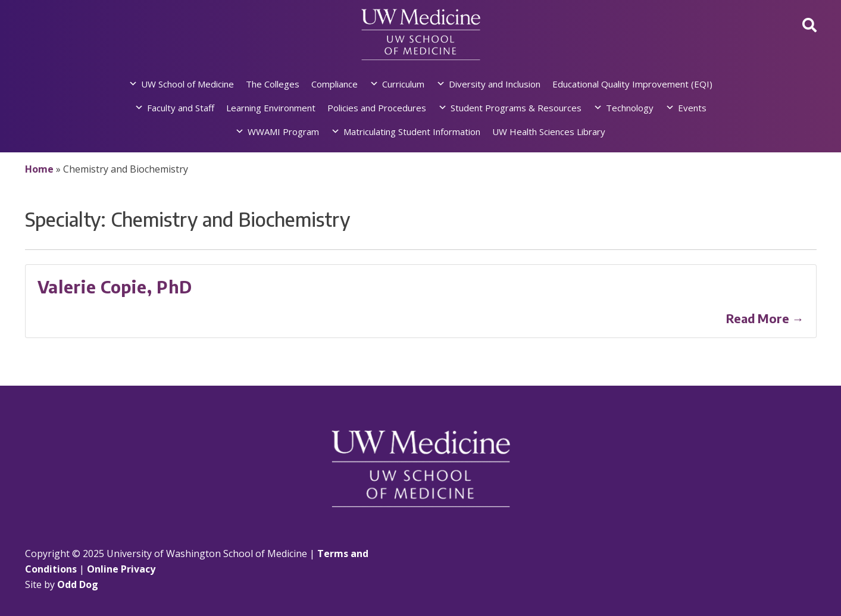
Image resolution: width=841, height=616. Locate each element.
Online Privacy (121, 569)
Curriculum (403, 84)
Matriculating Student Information (412, 132)
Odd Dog (78, 584)
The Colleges (273, 84)
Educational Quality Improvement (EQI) (632, 84)
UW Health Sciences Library (549, 132)
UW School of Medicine (187, 84)
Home (39, 169)
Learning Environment (271, 108)
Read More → (765, 318)
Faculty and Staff (181, 108)
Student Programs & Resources (516, 108)
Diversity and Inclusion (495, 84)
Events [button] (692, 108)
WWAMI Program (283, 132)
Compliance (334, 84)
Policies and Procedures (377, 108)
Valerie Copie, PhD (115, 287)
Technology (630, 108)
